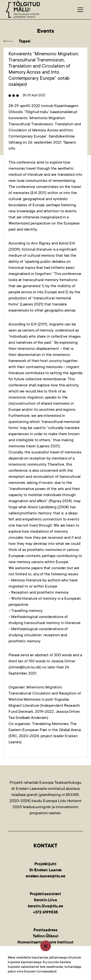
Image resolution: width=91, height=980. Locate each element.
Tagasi (25, 41)
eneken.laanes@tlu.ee (45, 876)
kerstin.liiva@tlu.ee (45, 906)
